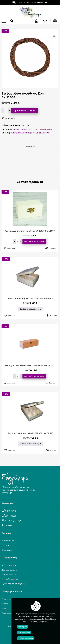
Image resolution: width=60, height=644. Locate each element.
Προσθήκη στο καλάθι (25, 110)
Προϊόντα (6, 545)
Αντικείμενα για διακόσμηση (25, 129)
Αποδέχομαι (22, 627)
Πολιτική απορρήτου (10, 579)
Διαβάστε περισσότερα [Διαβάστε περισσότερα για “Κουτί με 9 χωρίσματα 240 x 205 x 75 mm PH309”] (30, 444)
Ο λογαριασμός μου (10, 599)
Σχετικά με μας (8, 541)
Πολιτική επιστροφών (10, 575)
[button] (54, 36)
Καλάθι (5, 608)
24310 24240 (11, 511)
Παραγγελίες (7, 613)
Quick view (53, 248)
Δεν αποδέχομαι (24, 633)
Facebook (9, 525)
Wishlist (5, 604)
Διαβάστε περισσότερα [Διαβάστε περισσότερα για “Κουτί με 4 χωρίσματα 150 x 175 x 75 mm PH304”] (30, 309)
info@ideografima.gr (13, 520)
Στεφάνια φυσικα (46, 129)
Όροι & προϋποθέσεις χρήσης (14, 584)
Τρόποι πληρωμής (9, 565)
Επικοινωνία (7, 550)
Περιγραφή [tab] (30, 146)
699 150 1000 (11, 516)
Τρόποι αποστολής (9, 570)
